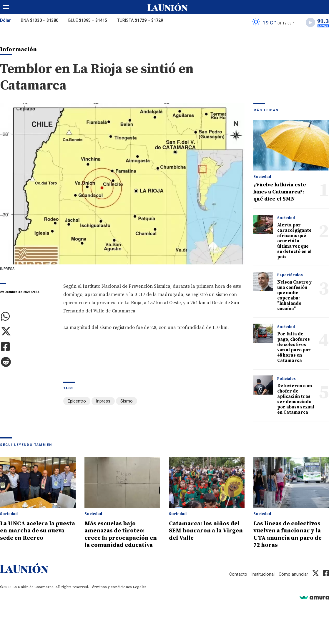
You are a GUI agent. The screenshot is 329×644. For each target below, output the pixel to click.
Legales (140, 595)
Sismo (127, 402)
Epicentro (77, 402)
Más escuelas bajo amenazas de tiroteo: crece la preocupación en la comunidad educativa (118, 539)
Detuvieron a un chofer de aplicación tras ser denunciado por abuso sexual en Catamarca (296, 400)
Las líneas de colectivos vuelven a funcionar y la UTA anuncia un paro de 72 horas (290, 535)
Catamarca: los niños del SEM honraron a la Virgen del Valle (206, 532)
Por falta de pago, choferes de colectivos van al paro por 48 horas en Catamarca (294, 348)
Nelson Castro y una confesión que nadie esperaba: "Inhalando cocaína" (294, 296)
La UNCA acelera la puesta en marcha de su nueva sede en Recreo (36, 532)
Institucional (262, 582)
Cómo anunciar (293, 582)
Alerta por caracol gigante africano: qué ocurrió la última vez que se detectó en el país (294, 242)
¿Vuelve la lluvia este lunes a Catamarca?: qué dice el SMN (280, 193)
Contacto (237, 582)
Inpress (103, 402)
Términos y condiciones (111, 595)
